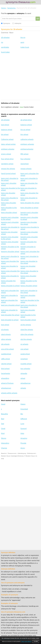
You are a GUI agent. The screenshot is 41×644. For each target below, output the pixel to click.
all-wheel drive (26, 120)
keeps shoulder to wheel (10, 286)
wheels (23, 388)
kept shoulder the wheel (10, 315)
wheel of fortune (7, 383)
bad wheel (5, 125)
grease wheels (26, 169)
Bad (3, 419)
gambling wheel (7, 164)
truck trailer (5, 52)
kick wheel (5, 325)
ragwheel (24, 359)
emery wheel (6, 154)
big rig (23, 37)
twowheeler (6, 373)
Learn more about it (26, 641)
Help (22, 433)
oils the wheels (26, 339)
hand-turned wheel (8, 174)
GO (38, 19)
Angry (23, 448)
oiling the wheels (27, 334)
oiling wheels (6, 339)
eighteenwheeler (27, 149)
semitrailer (5, 47)
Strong (4, 438)
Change (4, 448)
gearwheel (24, 164)
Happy (23, 404)
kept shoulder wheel (28, 320)
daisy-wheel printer (8, 144)
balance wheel (7, 130)
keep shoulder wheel (9, 213)
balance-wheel (26, 125)
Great (3, 429)
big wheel (5, 135)
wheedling (5, 378)
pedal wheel (25, 354)
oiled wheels (6, 334)
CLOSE (36, 641)
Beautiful (4, 414)
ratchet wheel (6, 364)
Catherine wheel (7, 139)
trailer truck (25, 47)
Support (24, 429)
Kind (3, 433)
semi (22, 42)
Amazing (24, 438)
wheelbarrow (25, 383)
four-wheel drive (7, 159)
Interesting (5, 443)
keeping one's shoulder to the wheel (10, 218)
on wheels (24, 344)
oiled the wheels (27, 330)
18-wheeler (5, 37)
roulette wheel (26, 364)
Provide (23, 443)
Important (24, 409)
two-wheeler (25, 369)
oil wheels (5, 330)
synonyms (11, 13)
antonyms (20, 13)
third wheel (5, 369)
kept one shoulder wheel (10, 305)
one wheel (24, 349)
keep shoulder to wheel (29, 208)
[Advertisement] (20, 78)
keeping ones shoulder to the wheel (10, 238)
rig (2, 42)
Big (22, 414)
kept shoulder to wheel (10, 320)
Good (3, 404)
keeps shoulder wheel (29, 286)
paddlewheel (6, 354)
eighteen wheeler (8, 149)
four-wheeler (25, 159)
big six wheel (25, 130)
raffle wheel (5, 359)
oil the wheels (26, 325)
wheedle (24, 373)
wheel (23, 378)
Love (22, 424)
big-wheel (24, 135)
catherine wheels (27, 139)
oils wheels (5, 344)
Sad (3, 424)
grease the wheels (8, 169)
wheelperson (6, 388)
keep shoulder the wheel (30, 203)
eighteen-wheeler (27, 144)
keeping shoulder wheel (10, 252)
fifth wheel (24, 154)
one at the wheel (7, 349)
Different (24, 419)
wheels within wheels (9, 393)
